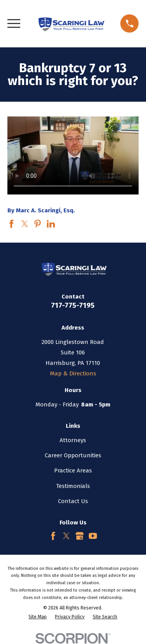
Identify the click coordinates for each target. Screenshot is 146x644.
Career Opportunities (73, 455)
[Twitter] (66, 536)
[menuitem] (38, 617)
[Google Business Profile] (80, 536)
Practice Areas (73, 470)
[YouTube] (93, 536)
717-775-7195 (73, 305)
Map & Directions (73, 373)
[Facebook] (53, 536)
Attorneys (73, 440)
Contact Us (73, 501)
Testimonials (73, 486)
